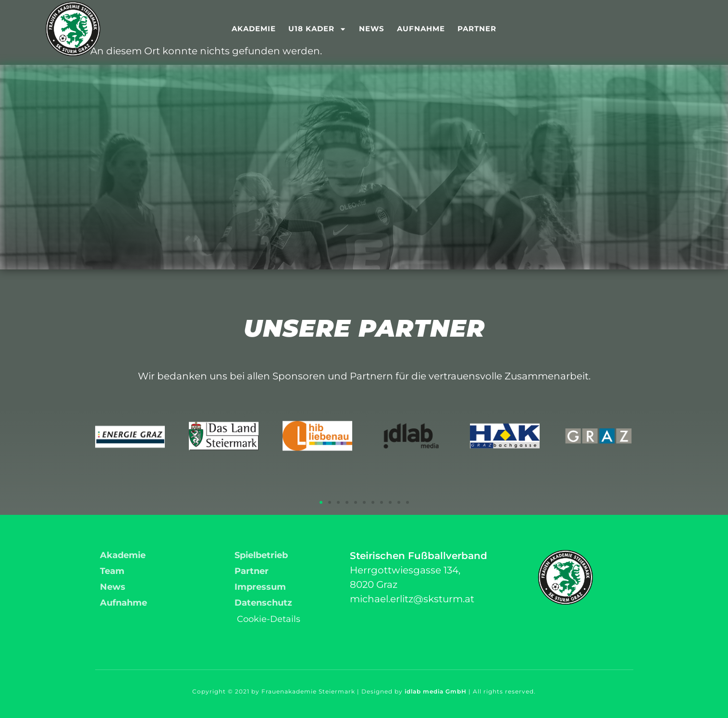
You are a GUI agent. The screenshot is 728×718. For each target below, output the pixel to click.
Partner (477, 29)
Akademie (254, 29)
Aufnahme (421, 29)
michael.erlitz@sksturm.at (412, 599)
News (372, 29)
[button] (321, 502)
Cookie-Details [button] (269, 619)
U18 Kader (317, 29)
